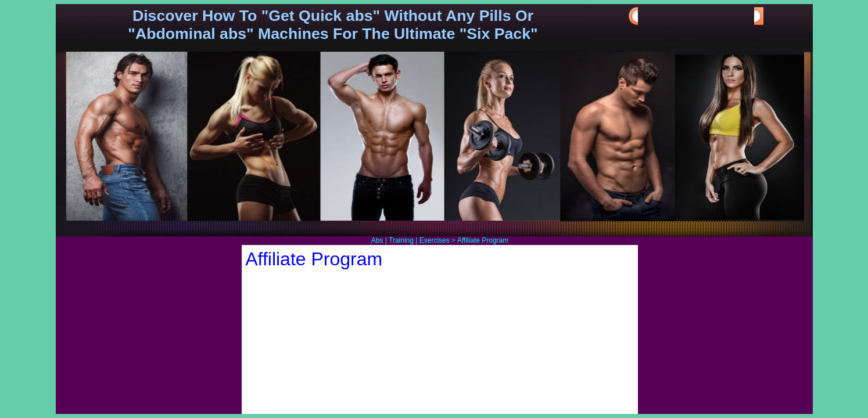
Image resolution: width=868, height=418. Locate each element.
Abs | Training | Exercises (410, 240)
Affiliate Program (483, 240)
